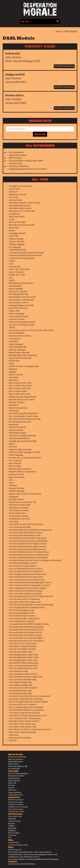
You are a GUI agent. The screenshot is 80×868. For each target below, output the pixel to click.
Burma (12, 231)
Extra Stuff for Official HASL (21, 300)
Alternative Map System (20, 206)
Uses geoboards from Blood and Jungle (26, 627)
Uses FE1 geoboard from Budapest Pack (27, 608)
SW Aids (11, 788)
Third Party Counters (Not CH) (22, 502)
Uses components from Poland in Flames (28, 588)
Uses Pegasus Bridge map (20, 682)
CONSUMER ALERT (17, 250)
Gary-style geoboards (18, 316)
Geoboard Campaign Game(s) (22, 322)
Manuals (12, 372)
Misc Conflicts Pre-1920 (20, 394)
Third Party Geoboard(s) (20, 505)
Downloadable (15, 286)
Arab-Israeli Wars (17, 217)
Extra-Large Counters (19, 303)
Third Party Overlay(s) (19, 508)
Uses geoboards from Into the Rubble (26, 638)
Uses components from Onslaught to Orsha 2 (29, 585)
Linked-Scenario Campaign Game (24, 366)
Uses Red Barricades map (20, 691)
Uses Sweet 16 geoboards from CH (24, 713)
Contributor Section (15, 795)
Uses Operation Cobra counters (23, 674)
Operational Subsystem (19, 438)
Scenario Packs (16, 163)
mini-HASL (14, 377)
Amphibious (14, 214)
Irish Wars (13, 341)
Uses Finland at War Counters (22, 616)
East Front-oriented (18, 292)
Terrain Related (14, 778)
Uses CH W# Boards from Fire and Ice (26, 569)
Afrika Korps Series (17, 195)
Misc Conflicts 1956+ (18, 391)
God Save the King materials (21, 325)
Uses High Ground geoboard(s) (23, 646)
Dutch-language (16, 289)
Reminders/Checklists (16, 776)
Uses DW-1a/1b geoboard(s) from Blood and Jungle (31, 605)
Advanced (13, 192)
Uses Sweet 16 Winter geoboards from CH (28, 716)
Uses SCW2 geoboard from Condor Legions (28, 702)
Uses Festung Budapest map (21, 610)
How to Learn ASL (15, 850)
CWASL (12, 261)
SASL (11, 480)
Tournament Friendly (18, 516)
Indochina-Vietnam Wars (20, 336)
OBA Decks (12, 790)
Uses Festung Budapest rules (22, 613)
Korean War (14, 361)
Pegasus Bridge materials (20, 450)
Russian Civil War (16, 474)
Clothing (11, 826)
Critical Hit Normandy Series (22, 258)
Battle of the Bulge (17, 222)
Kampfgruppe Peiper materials (23, 355)
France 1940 (14, 311)
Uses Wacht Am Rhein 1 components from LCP (30, 729)
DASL (11, 264)
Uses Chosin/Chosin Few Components (26, 577)
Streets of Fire (14, 95)
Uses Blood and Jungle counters (23, 563)
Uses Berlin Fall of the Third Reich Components (30, 530)
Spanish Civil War (16, 488)
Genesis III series (17, 319)
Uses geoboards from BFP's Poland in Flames (29, 624)
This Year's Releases (16, 759)
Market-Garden (16, 375)
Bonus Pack (14, 228)
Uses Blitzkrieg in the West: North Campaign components (35, 560)
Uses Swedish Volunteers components (26, 710)
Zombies (13, 741)
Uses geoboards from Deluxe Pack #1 (25, 632)
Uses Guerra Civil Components (23, 644)
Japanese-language (17, 350)
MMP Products (15, 158)
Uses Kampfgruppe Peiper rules (23, 660)
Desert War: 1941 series (19, 269)
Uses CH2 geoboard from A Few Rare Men (28, 574)
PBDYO (12, 444)
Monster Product (17, 402)
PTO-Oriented (15, 461)
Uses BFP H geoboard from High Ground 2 (28, 544)
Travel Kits (12, 835)
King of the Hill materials (20, 358)
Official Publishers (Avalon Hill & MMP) (26, 161)
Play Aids (12, 824)
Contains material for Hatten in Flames (26, 253)
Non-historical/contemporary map (25, 419)
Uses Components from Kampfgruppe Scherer (30, 583)
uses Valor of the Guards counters (24, 721)
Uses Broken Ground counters (23, 566)
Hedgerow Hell (15, 75)
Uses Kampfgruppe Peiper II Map (24, 657)
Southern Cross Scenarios (18, 807)
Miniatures (14, 380)
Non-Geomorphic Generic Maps (24, 416)
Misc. (10, 838)
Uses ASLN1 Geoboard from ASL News (26, 524)
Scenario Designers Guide (18, 845)
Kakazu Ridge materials (19, 353)
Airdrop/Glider (15, 200)
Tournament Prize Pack (19, 519)
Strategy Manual (16, 499)
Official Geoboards (17, 427)
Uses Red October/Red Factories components (30, 696)
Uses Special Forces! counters (22, 705)
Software (13, 486)
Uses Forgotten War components (24, 619)
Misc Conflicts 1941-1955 (20, 389)
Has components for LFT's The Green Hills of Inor (31, 330)
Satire (11, 483)
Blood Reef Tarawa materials (21, 225)
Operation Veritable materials (22, 436)
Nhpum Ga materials (18, 408)
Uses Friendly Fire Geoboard (22, 621)
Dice (11, 278)
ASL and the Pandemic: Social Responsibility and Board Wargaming (33, 859)
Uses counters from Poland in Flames (26, 591)
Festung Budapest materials (21, 305)
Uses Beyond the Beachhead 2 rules (25, 535)
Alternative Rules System (20, 208)
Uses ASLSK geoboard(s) (20, 527)
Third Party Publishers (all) (18, 766)
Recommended (14, 769)
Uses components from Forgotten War (27, 580)
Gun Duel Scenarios (16, 809)
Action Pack (14, 189)
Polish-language (16, 455)
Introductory (15, 339)
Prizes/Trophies (14, 833)
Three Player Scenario (19, 510)
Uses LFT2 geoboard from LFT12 (23, 668)
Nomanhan (14, 411)
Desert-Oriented (16, 272)
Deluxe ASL (13, 54)
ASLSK (12, 219)
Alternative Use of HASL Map (22, 211)
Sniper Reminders (15, 793)
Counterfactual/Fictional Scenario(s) (25, 255)
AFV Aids (12, 785)
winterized (14, 735)
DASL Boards (15, 267)
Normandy (14, 425)
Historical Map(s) (16, 333)
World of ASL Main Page (17, 757)
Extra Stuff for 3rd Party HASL (22, 297)
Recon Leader (15, 466)
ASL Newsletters (16, 152)
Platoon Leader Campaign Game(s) (24, 452)
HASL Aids (12, 783)
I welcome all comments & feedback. (22, 864)
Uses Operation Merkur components (26, 677)
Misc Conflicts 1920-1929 (20, 383)
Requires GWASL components (22, 472)
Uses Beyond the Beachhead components (28, 538)
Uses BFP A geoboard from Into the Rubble (28, 541)
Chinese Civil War (16, 242)
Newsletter (14, 405)
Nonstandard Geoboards (20, 422)
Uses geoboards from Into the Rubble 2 (26, 641)
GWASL (12, 328)
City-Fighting (15, 247)
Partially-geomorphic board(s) (23, 441)
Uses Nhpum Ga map (18, 671)
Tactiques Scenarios (16, 804)
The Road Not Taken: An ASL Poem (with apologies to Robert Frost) (33, 855)
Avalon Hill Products (18, 155)
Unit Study (13, 522)
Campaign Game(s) (17, 233)
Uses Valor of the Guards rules (22, 727)
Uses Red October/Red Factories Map (26, 699)
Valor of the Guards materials (22, 732)
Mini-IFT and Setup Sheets (18, 774)
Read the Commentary (64, 66)
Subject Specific (14, 781)
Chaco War (14, 236)
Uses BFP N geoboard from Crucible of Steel (29, 555)
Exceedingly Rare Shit (19, 294)
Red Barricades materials (20, 469)
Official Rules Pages (17, 433)
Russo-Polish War (17, 477)
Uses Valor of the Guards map (22, 724)
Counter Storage (14, 821)
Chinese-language (17, 244)
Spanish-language (17, 491)
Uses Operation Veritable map (22, 680)
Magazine (13, 369)
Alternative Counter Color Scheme (25, 203)
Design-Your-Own (17, 275)
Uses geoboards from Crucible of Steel (26, 630)
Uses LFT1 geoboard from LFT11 (23, 666)
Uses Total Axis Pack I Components (25, 718)
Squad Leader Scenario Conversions (25, 494)
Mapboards (12, 828)
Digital (12, 280)
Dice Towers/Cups (15, 816)
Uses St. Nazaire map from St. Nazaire (26, 707)
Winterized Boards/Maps (20, 738)
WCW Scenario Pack (16, 800)
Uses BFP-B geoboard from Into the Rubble (28, 558)
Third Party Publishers (19, 166)
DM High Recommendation (21, 283)
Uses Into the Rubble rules (21, 652)
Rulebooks (12, 819)
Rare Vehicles (15, 463)
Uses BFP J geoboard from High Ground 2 (27, 549)
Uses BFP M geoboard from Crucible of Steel (29, 552)
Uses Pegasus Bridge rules (20, 685)
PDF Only (13, 447)
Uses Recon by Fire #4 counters (23, 688)
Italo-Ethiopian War (18, 347)
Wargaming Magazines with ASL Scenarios (28, 169)
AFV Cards (13, 197)
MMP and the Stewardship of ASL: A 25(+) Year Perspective (30, 852)
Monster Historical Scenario (22, 400)
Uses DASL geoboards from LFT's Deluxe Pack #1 (31, 596)
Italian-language (16, 344)
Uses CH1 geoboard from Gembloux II (26, 571)
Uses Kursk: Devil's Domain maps (24, 663)
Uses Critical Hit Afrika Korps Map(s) (25, 594)
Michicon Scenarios (16, 802)
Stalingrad (13, 497)
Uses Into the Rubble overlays (22, 649)
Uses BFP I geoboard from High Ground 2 (27, 547)
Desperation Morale (40, 9)
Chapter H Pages (16, 239)
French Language (16, 314)
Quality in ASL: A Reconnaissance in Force (24, 857)
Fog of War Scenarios (18, 308)
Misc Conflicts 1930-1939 (20, 386)
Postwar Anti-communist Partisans (25, 458)
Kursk (11, 364)
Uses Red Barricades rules (20, 693)
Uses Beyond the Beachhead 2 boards (25, 533)
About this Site (13, 843)
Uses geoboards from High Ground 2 (25, 635)
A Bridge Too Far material (20, 186)
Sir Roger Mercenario (16, 812)
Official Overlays (16, 430)
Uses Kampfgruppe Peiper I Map (23, 655)
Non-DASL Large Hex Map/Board (23, 413)
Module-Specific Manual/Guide (23, 397)
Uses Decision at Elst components (24, 599)
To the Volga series (17, 513)
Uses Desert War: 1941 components (25, 602)
